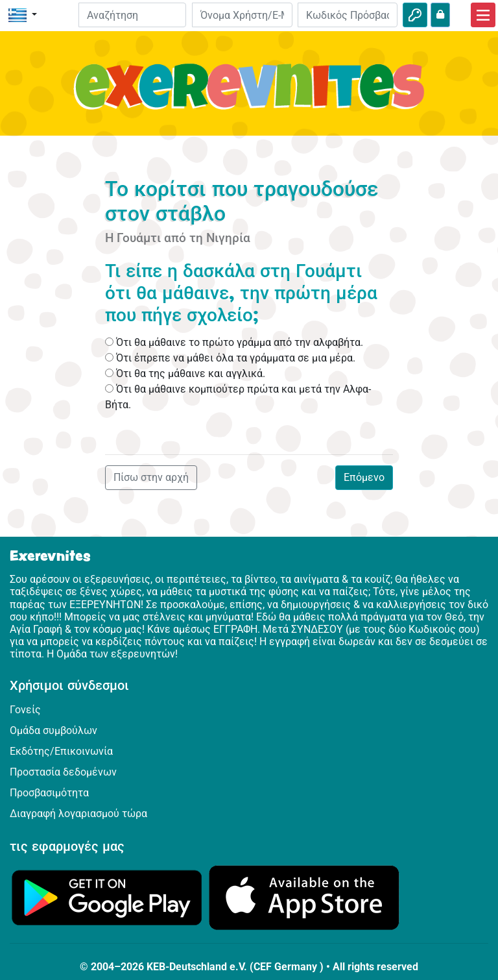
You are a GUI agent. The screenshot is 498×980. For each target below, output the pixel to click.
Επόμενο (364, 477)
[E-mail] (242, 15)
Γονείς (25, 710)
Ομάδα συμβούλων (53, 730)
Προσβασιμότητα (49, 793)
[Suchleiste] (133, 15)
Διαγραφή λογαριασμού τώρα (78, 814)
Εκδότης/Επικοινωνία (61, 751)
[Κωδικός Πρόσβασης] (348, 15)
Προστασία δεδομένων (63, 772)
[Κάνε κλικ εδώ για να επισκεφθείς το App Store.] (304, 897)
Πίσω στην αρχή (151, 477)
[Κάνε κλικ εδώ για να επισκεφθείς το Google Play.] (107, 897)
